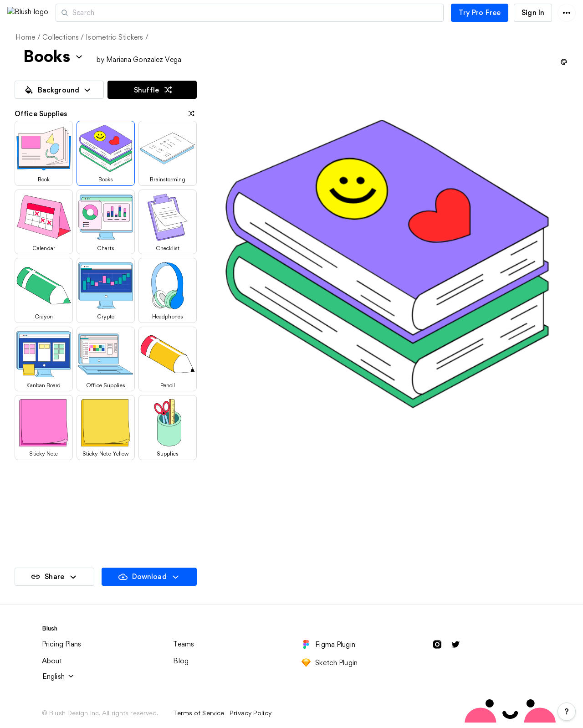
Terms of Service (199, 713)
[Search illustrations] (288, 13)
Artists (115, 13)
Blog (181, 661)
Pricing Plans (62, 644)
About (52, 661)
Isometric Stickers (114, 37)
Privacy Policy (251, 713)
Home (26, 37)
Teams (184, 644)
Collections (61, 37)
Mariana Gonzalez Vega (144, 59)
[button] (72, 13)
